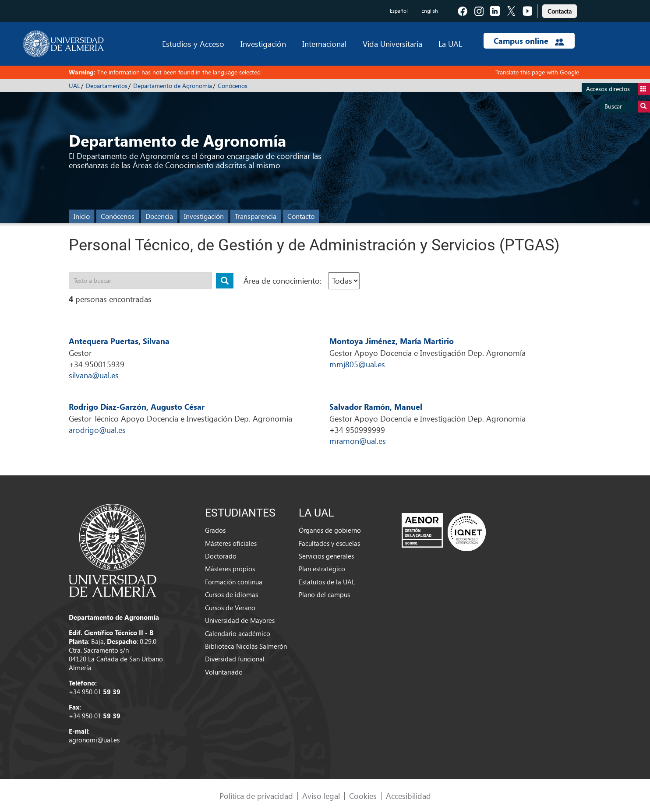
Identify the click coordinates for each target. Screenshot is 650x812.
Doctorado (221, 556)
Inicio (82, 216)
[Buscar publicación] (225, 281)
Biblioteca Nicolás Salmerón (246, 646)
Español (399, 11)
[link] (560, 10)
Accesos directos (618, 89)
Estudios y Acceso (193, 44)
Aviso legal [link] (321, 796)
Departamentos (107, 86)
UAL (74, 86)
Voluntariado (224, 672)
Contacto (301, 216)
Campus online (529, 41)
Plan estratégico (322, 569)
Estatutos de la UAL (327, 582)
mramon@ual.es (358, 441)
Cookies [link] (363, 796)
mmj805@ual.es (357, 364)
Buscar (627, 107)
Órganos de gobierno (330, 530)
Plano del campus (324, 594)
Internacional (324, 44)
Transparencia (256, 216)
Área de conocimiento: (283, 280)
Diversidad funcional (235, 659)
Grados (215, 530)
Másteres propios (230, 569)
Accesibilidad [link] (408, 796)
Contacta (560, 11)
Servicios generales (326, 556)
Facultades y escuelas (329, 543)
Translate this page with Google (537, 72)
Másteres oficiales (231, 543)
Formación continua (234, 582)
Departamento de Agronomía (173, 86)
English (430, 11)
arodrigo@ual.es (97, 430)
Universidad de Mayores (240, 620)
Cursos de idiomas (231, 594)
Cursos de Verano (230, 608)
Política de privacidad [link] (256, 796)
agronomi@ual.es (94, 740)
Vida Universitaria (392, 44)
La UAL (450, 44)
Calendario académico (238, 633)
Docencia (159, 216)
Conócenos (233, 86)
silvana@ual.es (94, 375)
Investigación (263, 44)
